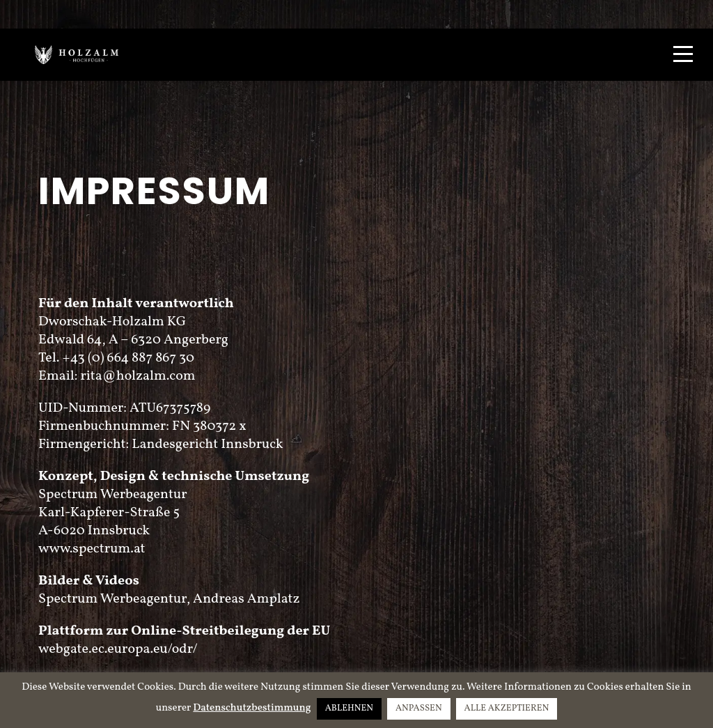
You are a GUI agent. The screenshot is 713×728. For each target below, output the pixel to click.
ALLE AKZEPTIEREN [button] (507, 708)
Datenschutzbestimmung (252, 708)
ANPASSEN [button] (419, 708)
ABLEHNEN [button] (349, 708)
